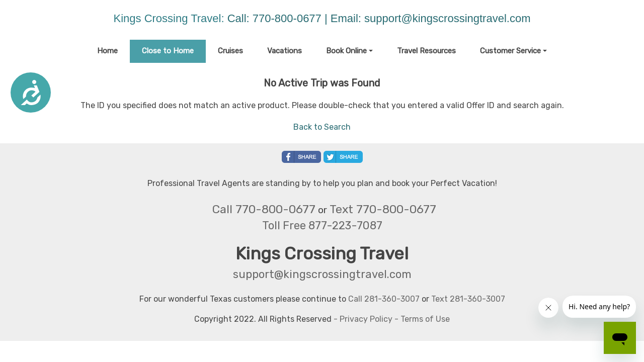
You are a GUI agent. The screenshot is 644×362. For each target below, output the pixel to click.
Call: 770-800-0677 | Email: (296, 18)
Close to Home (168, 51)
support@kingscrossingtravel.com (447, 18)
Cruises (230, 51)
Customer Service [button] (510, 51)
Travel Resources (426, 51)
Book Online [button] (346, 51)
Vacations (285, 51)
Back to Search (322, 127)
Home (107, 51)
